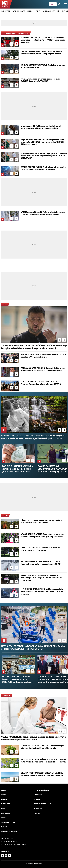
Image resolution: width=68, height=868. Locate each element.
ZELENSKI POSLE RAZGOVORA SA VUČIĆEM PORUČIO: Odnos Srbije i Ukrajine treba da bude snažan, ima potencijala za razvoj (34, 347)
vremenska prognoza (23, 11)
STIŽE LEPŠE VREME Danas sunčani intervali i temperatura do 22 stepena (41, 549)
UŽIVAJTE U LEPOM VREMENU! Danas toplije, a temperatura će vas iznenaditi (42, 522)
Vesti (5, 304)
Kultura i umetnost (10, 832)
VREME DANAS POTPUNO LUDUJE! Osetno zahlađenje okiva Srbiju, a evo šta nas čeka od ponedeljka (42, 578)
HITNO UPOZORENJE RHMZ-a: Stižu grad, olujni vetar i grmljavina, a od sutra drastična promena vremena (43, 591)
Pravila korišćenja (42, 790)
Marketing (39, 809)
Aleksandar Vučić (51, 11)
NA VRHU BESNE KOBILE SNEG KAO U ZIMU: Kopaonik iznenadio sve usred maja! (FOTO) (41, 563)
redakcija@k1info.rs (12, 841)
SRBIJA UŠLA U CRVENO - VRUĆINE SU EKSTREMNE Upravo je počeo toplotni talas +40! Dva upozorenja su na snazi (43, 40)
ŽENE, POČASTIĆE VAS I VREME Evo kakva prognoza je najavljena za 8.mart (43, 66)
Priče (3, 818)
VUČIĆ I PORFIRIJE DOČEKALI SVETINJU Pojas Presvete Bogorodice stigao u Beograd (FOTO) (41, 383)
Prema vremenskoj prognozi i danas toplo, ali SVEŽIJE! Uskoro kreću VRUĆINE (40, 80)
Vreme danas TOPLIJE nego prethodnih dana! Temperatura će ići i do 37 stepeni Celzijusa (41, 127)
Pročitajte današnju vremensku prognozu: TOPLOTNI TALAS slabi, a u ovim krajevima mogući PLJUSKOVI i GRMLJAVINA (44, 156)
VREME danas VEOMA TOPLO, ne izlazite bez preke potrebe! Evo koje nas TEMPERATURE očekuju (43, 213)
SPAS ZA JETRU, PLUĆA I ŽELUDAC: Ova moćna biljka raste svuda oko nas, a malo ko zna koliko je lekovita (43, 761)
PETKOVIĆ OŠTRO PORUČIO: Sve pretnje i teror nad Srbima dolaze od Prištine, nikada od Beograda (43, 369)
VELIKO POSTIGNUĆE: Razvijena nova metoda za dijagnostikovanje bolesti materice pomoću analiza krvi (33, 738)
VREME (5, 515)
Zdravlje (6, 695)
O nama (37, 799)
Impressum (39, 795)
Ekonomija (6, 804)
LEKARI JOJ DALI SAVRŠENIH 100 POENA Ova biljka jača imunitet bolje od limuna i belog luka (42, 747)
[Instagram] (6, 856)
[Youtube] (10, 856)
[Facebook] (12, 44)
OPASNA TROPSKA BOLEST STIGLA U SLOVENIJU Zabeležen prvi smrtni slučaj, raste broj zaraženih (42, 774)
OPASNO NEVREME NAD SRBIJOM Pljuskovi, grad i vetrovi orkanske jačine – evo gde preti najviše (42, 53)
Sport (4, 809)
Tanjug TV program (42, 804)
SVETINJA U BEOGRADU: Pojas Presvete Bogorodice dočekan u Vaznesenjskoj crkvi (43, 356)
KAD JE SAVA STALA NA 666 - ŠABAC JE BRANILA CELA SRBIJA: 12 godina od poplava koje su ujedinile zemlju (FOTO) (18, 679)
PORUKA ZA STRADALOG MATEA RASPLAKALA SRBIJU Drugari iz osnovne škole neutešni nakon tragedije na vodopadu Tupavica (33, 437)
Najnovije (5, 11)
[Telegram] (16, 44)
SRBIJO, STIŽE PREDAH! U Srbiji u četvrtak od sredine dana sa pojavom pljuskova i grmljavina (43, 168)
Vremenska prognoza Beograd (16, 33)
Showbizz (5, 813)
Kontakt (38, 813)
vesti (38, 11)
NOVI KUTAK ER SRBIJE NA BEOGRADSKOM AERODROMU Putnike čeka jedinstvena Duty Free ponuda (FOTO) (33, 648)
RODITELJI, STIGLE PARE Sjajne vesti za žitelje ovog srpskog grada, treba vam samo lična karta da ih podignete (18, 469)
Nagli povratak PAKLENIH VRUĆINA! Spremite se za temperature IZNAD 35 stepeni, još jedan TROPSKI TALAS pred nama (42, 142)
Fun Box (5, 827)
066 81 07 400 (9, 838)
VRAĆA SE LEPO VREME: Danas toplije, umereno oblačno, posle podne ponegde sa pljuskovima (42, 535)
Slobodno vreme (8, 822)
